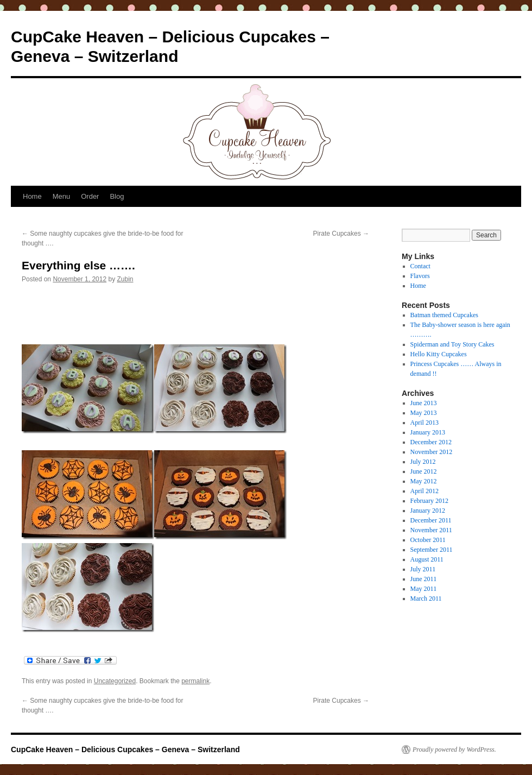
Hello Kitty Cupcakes (439, 354)
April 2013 (425, 423)
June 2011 (424, 579)
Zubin (125, 279)
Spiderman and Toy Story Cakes (452, 344)
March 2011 (426, 598)
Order (90, 196)
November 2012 (432, 452)
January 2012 (428, 511)
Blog (117, 196)
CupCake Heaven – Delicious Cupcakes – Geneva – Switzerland (125, 749)
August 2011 (427, 559)
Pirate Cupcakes (341, 234)
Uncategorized (115, 681)
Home (32, 196)
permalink (195, 681)
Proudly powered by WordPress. (454, 749)
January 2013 (428, 432)
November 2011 (431, 530)
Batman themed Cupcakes (444, 315)
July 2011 (423, 569)
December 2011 (431, 520)
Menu (62, 196)
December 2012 (431, 442)
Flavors (420, 276)
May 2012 (424, 481)
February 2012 (429, 501)
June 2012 (424, 471)
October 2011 (428, 540)
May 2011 (424, 589)
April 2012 (425, 491)
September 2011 (432, 550)
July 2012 (423, 462)
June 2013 (424, 403)
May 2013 (424, 413)
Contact (420, 266)
